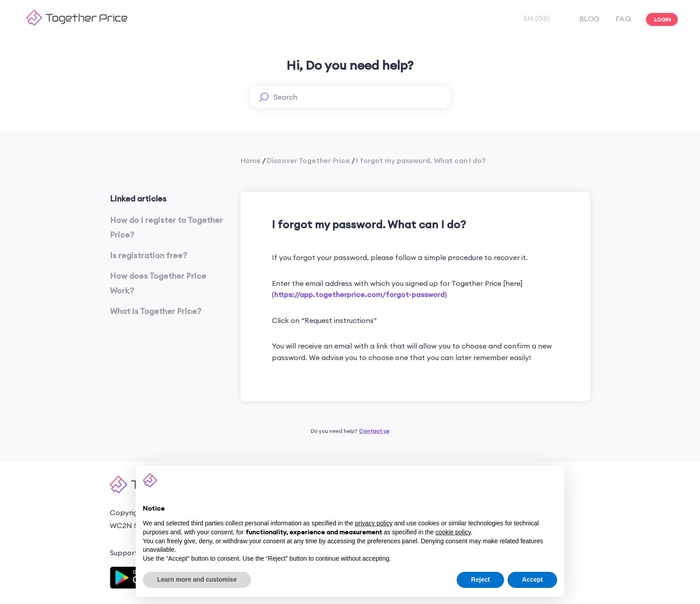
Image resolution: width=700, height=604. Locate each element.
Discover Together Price (308, 160)
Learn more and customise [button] (197, 579)
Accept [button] (532, 579)
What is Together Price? (156, 311)
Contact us (374, 431)
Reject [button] (480, 579)
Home (251, 160)
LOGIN (662, 19)
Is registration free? (148, 255)
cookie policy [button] (453, 532)
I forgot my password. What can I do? (421, 160)
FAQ (622, 19)
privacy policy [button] (374, 523)
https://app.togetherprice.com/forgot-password (359, 294)
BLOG (589, 19)
